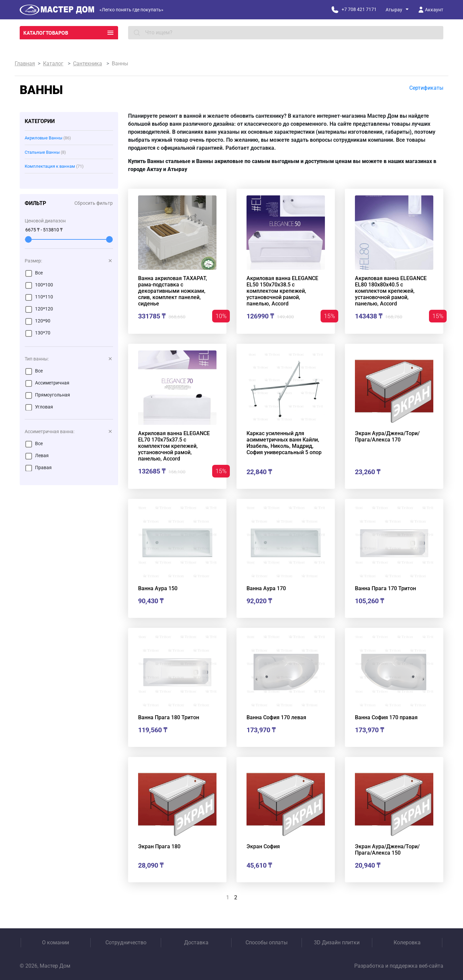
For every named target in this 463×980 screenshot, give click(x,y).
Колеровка (407, 942)
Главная (25, 64)
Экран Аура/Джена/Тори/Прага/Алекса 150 (387, 850)
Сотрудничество (126, 942)
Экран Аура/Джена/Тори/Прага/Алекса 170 (387, 436)
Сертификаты (426, 88)
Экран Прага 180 (159, 846)
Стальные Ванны (45, 152)
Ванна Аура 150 (158, 588)
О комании (56, 942)
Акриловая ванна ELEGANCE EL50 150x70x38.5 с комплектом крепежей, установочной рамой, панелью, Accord (282, 291)
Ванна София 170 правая (386, 717)
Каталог (53, 64)
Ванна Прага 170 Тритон (385, 588)
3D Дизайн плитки (337, 942)
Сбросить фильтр (94, 203)
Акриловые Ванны (48, 138)
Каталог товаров (69, 33)
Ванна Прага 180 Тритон (169, 717)
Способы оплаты (267, 942)
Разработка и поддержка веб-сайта (399, 966)
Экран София (263, 846)
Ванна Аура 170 (266, 588)
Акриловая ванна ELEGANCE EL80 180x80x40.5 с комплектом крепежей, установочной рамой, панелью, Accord (391, 291)
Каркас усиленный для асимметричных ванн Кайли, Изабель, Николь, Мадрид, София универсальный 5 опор (284, 443)
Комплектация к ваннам (54, 166)
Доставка (196, 942)
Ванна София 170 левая (276, 717)
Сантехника (88, 64)
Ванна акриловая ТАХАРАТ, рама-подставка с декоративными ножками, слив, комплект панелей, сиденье (173, 291)
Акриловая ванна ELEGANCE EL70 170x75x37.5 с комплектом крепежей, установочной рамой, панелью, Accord (174, 446)
